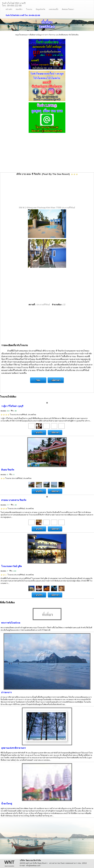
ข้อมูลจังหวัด (40, 9)
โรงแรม (29, 9)
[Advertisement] (47, 153)
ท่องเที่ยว (19, 9)
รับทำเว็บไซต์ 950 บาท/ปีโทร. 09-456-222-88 (14, 4)
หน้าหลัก (9, 9)
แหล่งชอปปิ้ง (54, 9)
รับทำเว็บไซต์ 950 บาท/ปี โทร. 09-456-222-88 (23, 15)
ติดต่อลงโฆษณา (68, 9)
